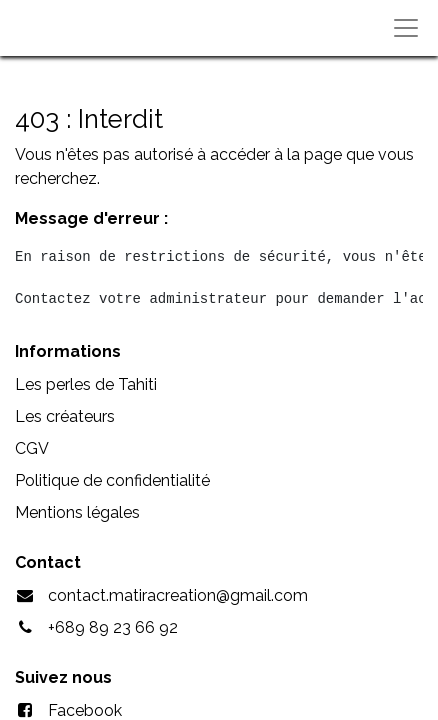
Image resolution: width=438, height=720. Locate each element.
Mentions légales (77, 512)
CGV (32, 448)
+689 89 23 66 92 (113, 627)
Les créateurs (65, 416)
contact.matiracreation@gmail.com (178, 595)
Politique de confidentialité (112, 480)
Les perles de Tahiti (86, 384)
